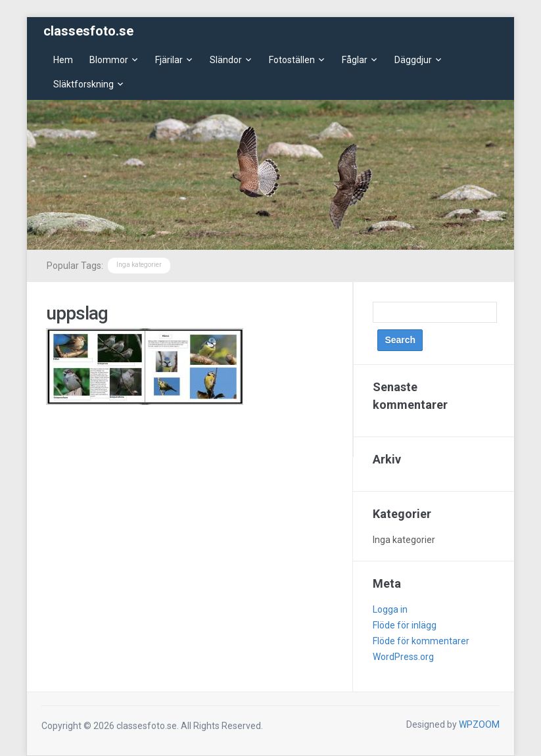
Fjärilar (169, 60)
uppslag (77, 313)
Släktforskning (83, 84)
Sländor (226, 60)
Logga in (390, 609)
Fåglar (355, 60)
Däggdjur (413, 60)
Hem (63, 60)
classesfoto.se (88, 31)
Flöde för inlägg (405, 625)
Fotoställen (292, 60)
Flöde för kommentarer (421, 641)
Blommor (109, 60)
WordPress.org (403, 657)
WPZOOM (479, 724)
